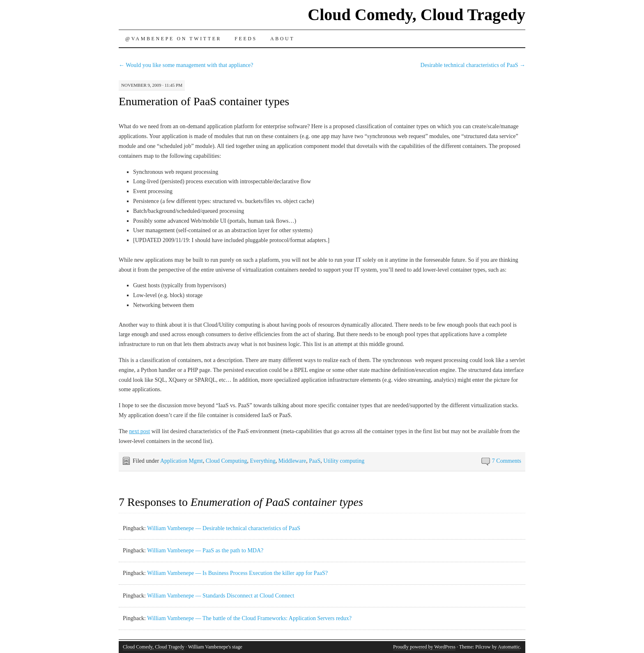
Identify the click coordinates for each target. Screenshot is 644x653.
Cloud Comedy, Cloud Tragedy (416, 15)
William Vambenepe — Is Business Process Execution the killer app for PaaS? (237, 573)
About (282, 39)
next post (139, 431)
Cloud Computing (227, 461)
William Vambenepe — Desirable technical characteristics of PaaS (224, 528)
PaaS (315, 461)
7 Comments (507, 461)
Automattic (509, 647)
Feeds (246, 39)
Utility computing (344, 461)
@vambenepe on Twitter (173, 39)
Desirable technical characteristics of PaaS (473, 65)
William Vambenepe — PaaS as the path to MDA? (205, 550)
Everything (262, 461)
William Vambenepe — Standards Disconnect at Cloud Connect (221, 596)
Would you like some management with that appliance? (186, 65)
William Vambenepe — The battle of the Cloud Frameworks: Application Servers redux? (249, 618)
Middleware (292, 461)
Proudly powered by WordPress (424, 647)
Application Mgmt (182, 461)
